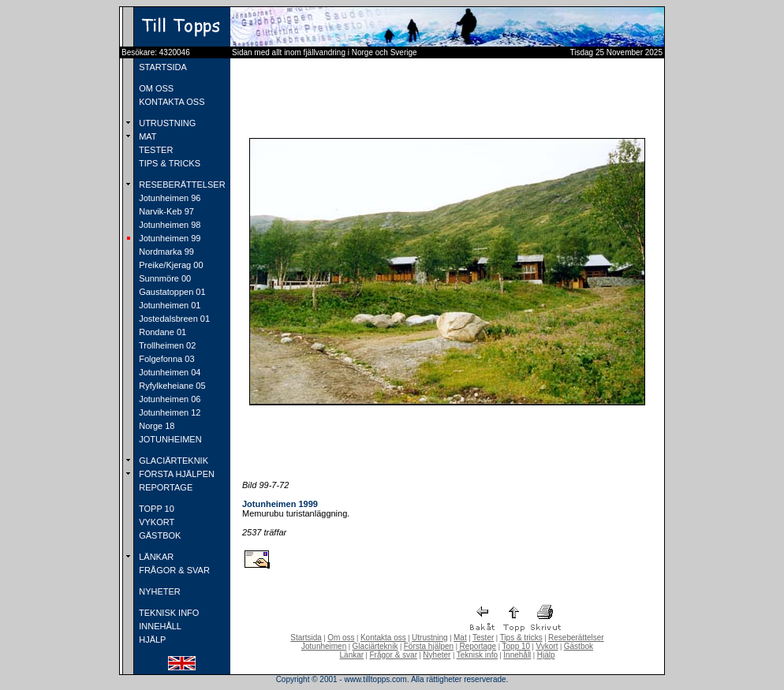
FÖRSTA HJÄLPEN (175, 474)
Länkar (352, 655)
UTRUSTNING (166, 123)
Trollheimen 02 (166, 345)
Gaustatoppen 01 (171, 292)
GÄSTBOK (159, 535)
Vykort (547, 646)
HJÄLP (151, 640)
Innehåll (517, 655)
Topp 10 (517, 646)
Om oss (341, 638)
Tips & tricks (521, 638)
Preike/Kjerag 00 (170, 265)
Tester (483, 638)
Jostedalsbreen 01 (173, 319)
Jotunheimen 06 (168, 399)
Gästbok (579, 646)
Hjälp (546, 655)
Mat (460, 638)
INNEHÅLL (159, 626)
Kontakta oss (383, 638)
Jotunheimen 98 (168, 225)
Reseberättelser (576, 638)
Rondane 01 (161, 332)
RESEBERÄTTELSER (181, 185)
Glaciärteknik (375, 646)
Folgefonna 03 (165, 359)
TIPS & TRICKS (168, 163)
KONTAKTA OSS (170, 102)
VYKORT (155, 522)
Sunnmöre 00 (164, 278)
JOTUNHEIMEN (169, 439)
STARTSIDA (162, 67)
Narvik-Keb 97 (165, 211)
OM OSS (155, 88)
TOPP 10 (155, 509)
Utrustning (430, 638)
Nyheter (437, 655)
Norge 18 (155, 426)
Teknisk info (477, 655)
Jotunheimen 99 (168, 238)
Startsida (306, 638)
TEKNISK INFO (168, 613)
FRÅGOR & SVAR (173, 570)
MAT (146, 136)
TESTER (155, 150)
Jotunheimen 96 (168, 198)
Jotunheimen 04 (168, 372)
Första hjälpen (429, 646)
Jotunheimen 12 (168, 412)
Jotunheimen (324, 646)
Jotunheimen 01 (168, 305)
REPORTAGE (164, 487)
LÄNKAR (155, 557)
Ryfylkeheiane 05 (171, 386)
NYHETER (159, 591)
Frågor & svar (393, 655)
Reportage (478, 646)
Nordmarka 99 (165, 252)
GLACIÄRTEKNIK (172, 461)
